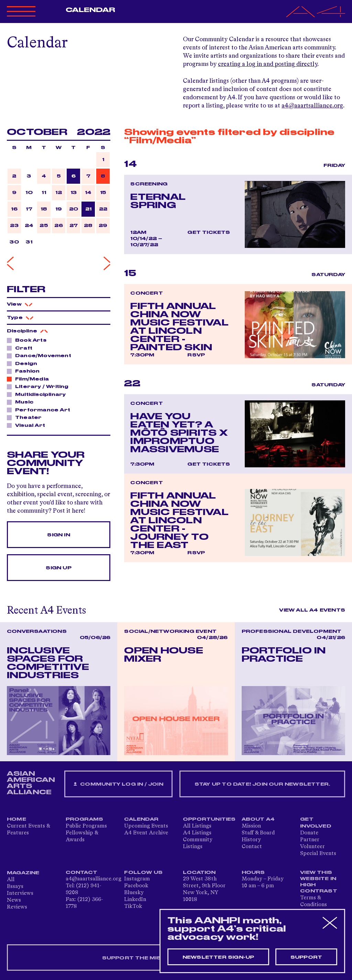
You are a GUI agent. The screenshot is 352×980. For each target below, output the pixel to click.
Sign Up (58, 568)
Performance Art (41, 410)
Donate (309, 833)
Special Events (318, 854)
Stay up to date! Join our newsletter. (262, 784)
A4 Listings (197, 833)
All (11, 880)
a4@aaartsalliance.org (312, 106)
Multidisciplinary (38, 394)
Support (306, 957)
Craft (22, 348)
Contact (252, 847)
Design (24, 363)
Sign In (58, 535)
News (14, 900)
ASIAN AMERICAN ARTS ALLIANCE (31, 783)
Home (16, 819)
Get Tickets (209, 232)
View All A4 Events (312, 610)
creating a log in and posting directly (268, 64)
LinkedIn (135, 900)
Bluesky (134, 893)
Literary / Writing (40, 386)
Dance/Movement (41, 355)
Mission (251, 826)
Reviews (17, 907)
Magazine (23, 873)
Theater (26, 417)
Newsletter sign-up (218, 957)
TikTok (133, 907)
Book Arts (29, 340)
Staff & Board (258, 833)
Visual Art (28, 425)
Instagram (137, 879)
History (251, 840)
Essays (15, 887)
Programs (85, 819)
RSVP (196, 355)
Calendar (91, 10)
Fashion (25, 371)
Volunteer (312, 847)
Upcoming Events (146, 826)
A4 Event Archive (146, 833)
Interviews (20, 893)
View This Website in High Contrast (319, 882)
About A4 (258, 819)
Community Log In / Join (118, 784)
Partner (310, 840)
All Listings (197, 826)
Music (22, 402)
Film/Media (30, 379)
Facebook (136, 886)
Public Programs (86, 826)
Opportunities (209, 819)
